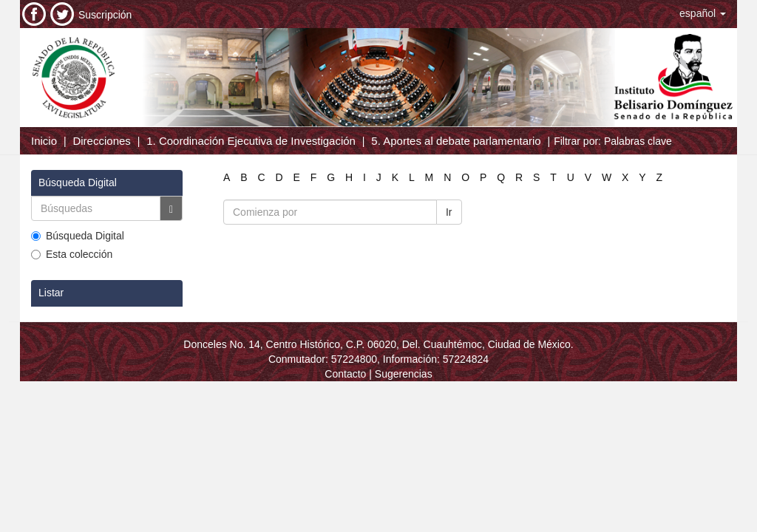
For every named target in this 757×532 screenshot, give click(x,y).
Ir (449, 212)
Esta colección (72, 254)
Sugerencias (404, 374)
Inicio (44, 141)
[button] (703, 13)
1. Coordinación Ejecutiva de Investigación (251, 141)
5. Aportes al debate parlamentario (456, 141)
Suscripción (105, 15)
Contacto (345, 374)
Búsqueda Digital (78, 236)
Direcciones (101, 141)
